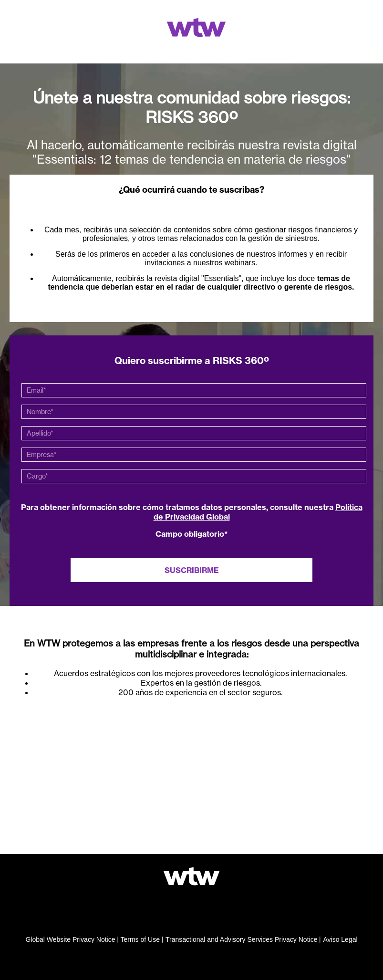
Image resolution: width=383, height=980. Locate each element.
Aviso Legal (340, 939)
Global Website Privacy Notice (70, 939)
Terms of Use (140, 939)
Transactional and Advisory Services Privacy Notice (242, 939)
